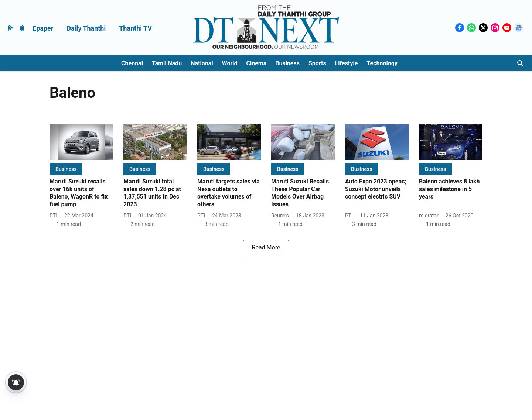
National (202, 63)
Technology (382, 63)
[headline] (81, 193)
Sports (317, 63)
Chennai (132, 63)
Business (287, 63)
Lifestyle (347, 63)
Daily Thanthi (86, 28)
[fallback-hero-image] (81, 142)
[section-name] (66, 169)
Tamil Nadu (167, 63)
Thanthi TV (135, 28)
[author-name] (55, 216)
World (230, 63)
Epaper (43, 28)
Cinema (257, 63)
